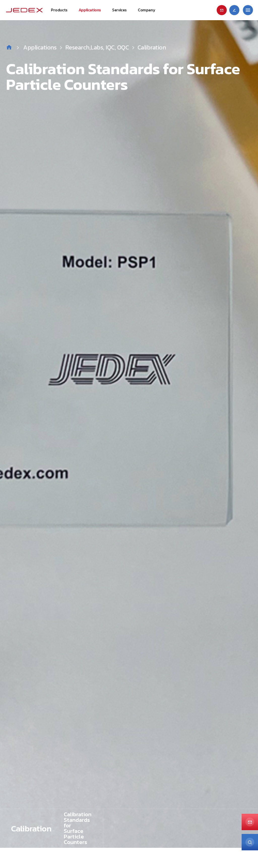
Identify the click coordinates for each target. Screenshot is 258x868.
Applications (44, 47)
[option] (129, 424)
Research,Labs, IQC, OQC (97, 47)
